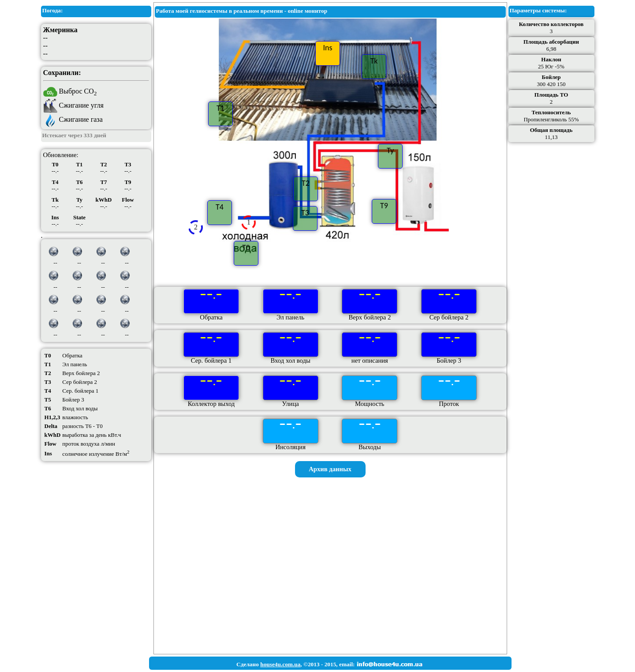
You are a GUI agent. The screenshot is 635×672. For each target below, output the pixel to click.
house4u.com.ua (280, 664)
